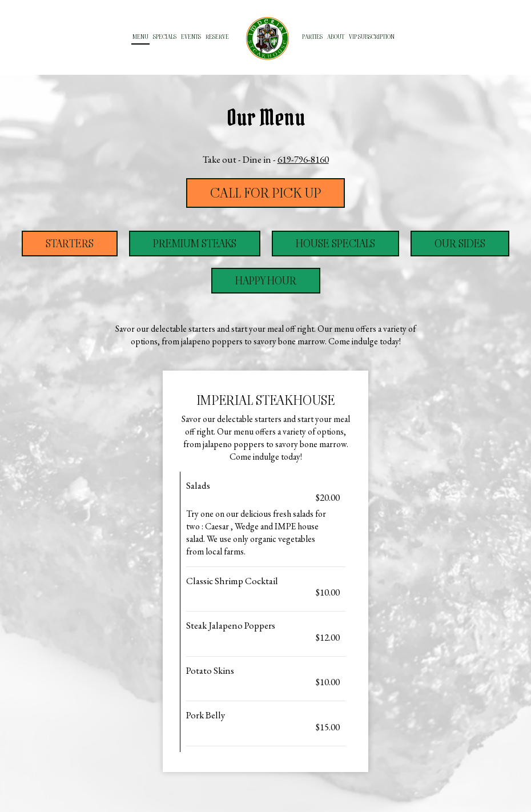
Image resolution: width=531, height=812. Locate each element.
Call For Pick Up (265, 193)
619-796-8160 (303, 159)
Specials (165, 37)
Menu (140, 37)
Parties (312, 37)
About (336, 37)
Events (191, 37)
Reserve (217, 37)
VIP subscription (372, 37)
